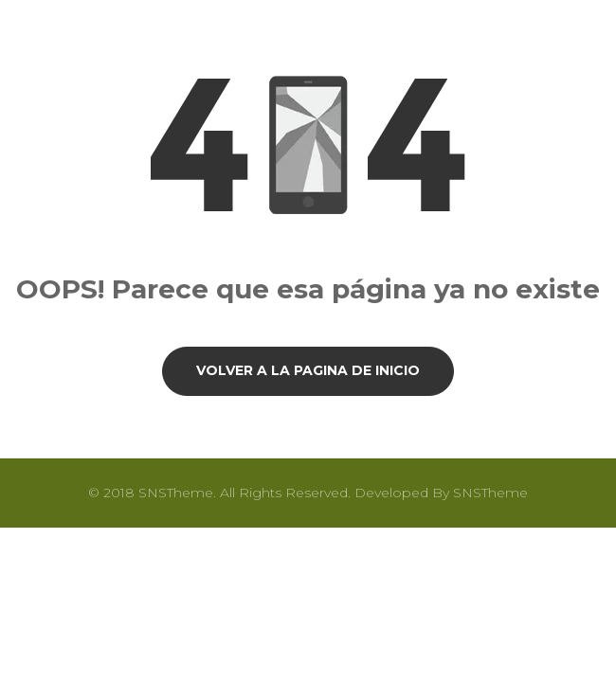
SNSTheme (490, 493)
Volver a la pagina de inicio (308, 370)
